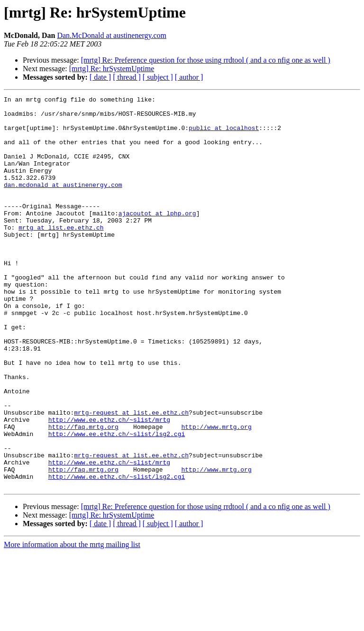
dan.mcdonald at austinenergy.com (63, 203)
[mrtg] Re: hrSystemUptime (112, 69)
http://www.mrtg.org (216, 493)
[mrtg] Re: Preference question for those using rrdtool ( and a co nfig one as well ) (206, 60)
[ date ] (100, 77)
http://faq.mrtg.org (83, 493)
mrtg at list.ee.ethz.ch (61, 254)
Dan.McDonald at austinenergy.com (112, 35)
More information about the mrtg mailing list (72, 623)
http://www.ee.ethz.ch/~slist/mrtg (109, 485)
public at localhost (224, 135)
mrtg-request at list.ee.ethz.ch (131, 476)
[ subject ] (158, 77)
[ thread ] (127, 77)
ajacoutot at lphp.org (157, 237)
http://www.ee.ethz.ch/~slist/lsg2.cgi (117, 502)
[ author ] (189, 77)
